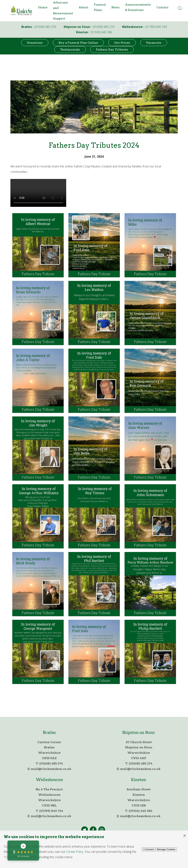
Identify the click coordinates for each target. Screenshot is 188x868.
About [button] (83, 7)
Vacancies (154, 43)
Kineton (139, 780)
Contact (162, 7)
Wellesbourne (49, 780)
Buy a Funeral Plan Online (78, 43)
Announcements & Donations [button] (138, 7)
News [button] (115, 7)
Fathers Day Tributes (112, 50)
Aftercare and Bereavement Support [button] (63, 10)
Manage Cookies (166, 849)
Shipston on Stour (139, 733)
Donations (35, 43)
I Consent (148, 849)
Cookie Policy (75, 852)
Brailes (49, 733)
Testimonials (70, 50)
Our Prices (122, 43)
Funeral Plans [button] (100, 7)
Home (43, 7)
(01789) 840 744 (51, 811)
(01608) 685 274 (51, 763)
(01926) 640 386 (140, 811)
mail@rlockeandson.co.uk (51, 769)
